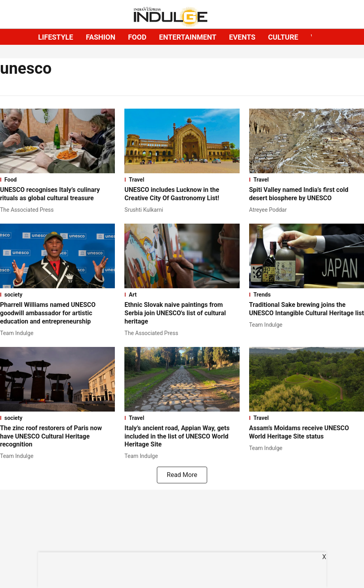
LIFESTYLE (55, 37)
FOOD (137, 37)
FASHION (101, 37)
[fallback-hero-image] (57, 141)
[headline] (57, 194)
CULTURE (283, 37)
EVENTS (242, 37)
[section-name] (57, 180)
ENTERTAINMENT (188, 37)
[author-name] (29, 210)
